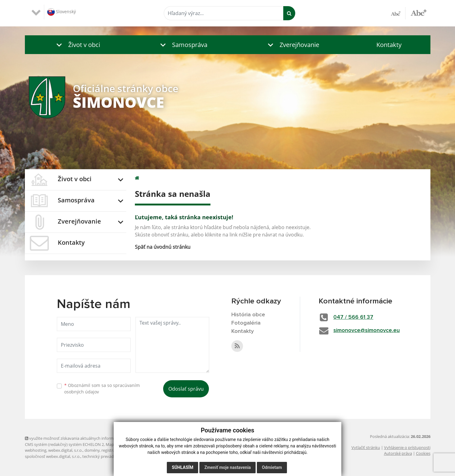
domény (92, 450)
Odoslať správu (186, 389)
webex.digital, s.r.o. (65, 450)
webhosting (36, 450)
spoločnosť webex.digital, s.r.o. (53, 456)
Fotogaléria (246, 323)
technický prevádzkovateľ (106, 456)
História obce (248, 315)
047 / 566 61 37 (353, 317)
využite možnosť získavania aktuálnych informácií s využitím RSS (86, 438)
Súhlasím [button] (182, 467)
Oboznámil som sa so (102, 388)
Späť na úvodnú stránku (163, 247)
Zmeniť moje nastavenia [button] (227, 467)
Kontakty (389, 45)
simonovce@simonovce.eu (367, 330)
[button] (77, 45)
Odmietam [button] (272, 467)
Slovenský (62, 12)
